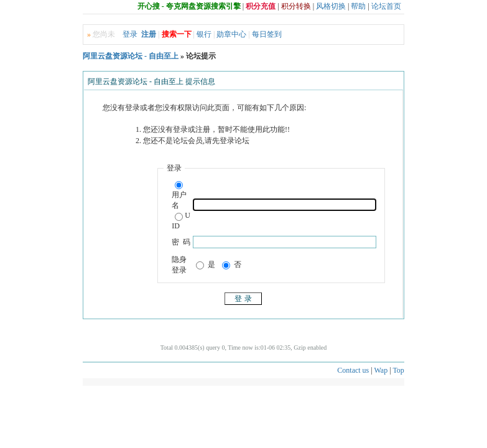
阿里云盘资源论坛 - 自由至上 (131, 56)
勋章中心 (231, 34)
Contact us (353, 370)
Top (398, 370)
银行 (204, 34)
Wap (381, 370)
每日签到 (267, 34)
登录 (130, 34)
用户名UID (181, 206)
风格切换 (331, 6)
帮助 (358, 6)
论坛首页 (386, 6)
